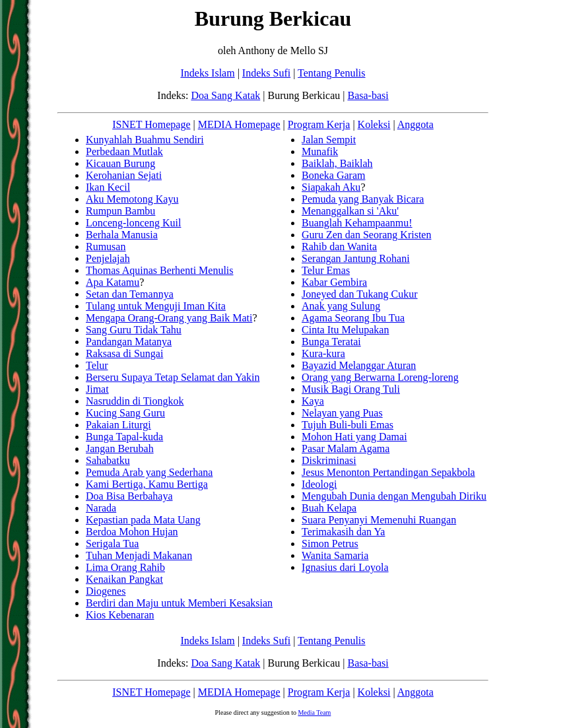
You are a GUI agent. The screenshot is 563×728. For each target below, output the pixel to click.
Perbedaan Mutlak (124, 151)
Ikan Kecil (108, 187)
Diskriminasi (329, 460)
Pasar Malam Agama (346, 448)
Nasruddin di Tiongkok (135, 401)
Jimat (97, 389)
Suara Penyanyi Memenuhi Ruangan (379, 520)
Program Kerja (319, 124)
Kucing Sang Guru (125, 413)
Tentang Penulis (331, 73)
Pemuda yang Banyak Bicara (363, 199)
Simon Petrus (330, 544)
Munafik (320, 151)
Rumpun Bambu (120, 211)
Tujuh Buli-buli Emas (348, 425)
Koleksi (374, 124)
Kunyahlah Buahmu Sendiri (145, 140)
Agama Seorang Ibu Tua (353, 318)
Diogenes (106, 591)
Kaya (313, 401)
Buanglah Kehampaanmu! (357, 223)
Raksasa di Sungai (124, 353)
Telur (97, 365)
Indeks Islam (207, 73)
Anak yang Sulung (341, 306)
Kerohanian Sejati (124, 175)
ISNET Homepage (151, 124)
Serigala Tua (112, 544)
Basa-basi (368, 95)
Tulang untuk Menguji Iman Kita (156, 306)
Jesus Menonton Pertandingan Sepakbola (388, 472)
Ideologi (319, 484)
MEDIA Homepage (239, 124)
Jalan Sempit (329, 140)
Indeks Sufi (266, 73)
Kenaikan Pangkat (124, 579)
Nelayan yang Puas (342, 413)
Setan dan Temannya (130, 294)
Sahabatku (108, 460)
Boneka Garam (333, 175)
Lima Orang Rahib (125, 567)
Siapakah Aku (331, 187)
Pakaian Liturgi (118, 425)
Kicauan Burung (120, 163)
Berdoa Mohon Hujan (132, 532)
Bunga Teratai (331, 342)
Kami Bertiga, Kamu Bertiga (147, 484)
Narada (101, 508)
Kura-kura (323, 353)
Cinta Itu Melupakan (345, 330)
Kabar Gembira (334, 282)
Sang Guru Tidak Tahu (134, 330)
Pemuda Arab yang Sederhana (149, 472)
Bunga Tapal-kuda (124, 437)
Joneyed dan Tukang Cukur (360, 294)
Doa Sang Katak (225, 95)
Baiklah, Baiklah (337, 163)
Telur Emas (326, 270)
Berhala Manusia (122, 235)
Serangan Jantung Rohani (356, 258)
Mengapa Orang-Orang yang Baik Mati (169, 318)
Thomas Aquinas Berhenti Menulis (160, 270)
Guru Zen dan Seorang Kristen (366, 235)
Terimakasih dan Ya (343, 532)
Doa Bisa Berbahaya (129, 496)
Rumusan (106, 247)
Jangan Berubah (120, 448)
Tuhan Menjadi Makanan (139, 555)
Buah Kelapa (329, 508)
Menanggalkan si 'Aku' (350, 211)
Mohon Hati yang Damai (354, 437)
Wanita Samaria (335, 555)
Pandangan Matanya (129, 342)
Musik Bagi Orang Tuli (351, 389)
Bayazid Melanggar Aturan (359, 365)
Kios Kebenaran (120, 615)
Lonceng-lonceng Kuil (133, 223)
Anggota (415, 124)
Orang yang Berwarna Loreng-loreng (380, 377)
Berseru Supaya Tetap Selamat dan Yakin (173, 377)
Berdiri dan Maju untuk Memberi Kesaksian (179, 603)
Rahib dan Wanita (339, 247)
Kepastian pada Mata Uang (143, 520)
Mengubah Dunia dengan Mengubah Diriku (394, 496)
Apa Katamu (113, 282)
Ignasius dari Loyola (345, 567)
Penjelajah (108, 258)
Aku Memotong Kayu (132, 199)
